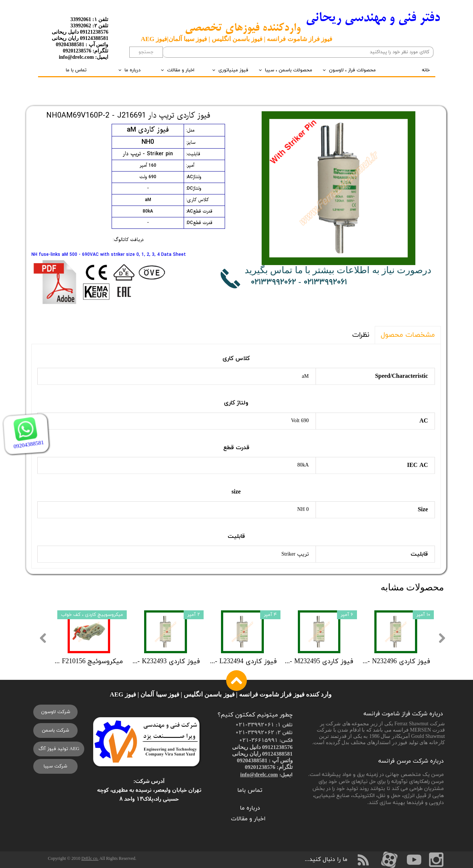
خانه (426, 70)
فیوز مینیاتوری (233, 70)
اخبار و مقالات (181, 70)
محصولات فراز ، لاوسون (352, 70)
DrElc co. (90, 858)
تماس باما (250, 790)
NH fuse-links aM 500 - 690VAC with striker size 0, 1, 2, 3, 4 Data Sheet (109, 255)
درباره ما (132, 70)
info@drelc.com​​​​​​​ (259, 774)
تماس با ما (76, 70)
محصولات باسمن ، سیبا (289, 70)
